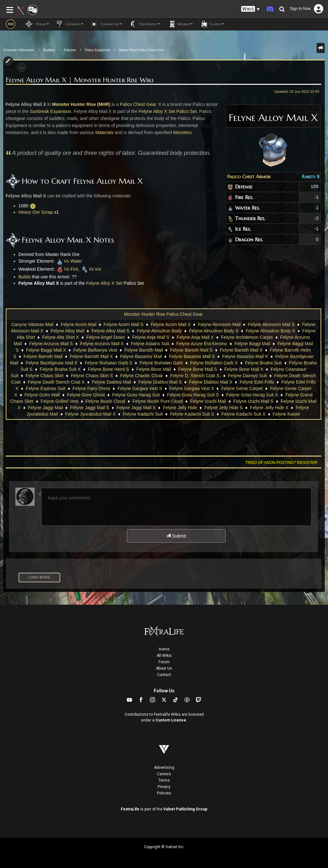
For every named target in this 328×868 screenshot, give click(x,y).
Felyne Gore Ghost (86, 395)
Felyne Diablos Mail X (211, 382)
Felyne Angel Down (106, 337)
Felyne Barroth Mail (43, 356)
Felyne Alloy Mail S (111, 331)
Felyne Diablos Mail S (160, 382)
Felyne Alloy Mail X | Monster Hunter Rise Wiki (80, 80)
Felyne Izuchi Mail (208, 401)
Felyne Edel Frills (257, 382)
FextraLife (130, 809)
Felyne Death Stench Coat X (56, 382)
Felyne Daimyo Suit (247, 376)
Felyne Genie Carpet (242, 388)
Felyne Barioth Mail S (191, 350)
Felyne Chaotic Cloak (141, 376)
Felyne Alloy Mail (67, 331)
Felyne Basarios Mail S (192, 356)
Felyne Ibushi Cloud (105, 401)
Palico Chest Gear (138, 104)
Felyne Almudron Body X (270, 331)
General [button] (69, 24)
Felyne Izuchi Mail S (253, 401)
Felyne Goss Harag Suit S (193, 395)
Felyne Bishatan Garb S (108, 363)
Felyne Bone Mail (154, 369)
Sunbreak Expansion (50, 111)
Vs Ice (91, 269)
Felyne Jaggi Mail (45, 408)
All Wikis (164, 656)
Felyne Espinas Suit (45, 388)
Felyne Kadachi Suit (143, 414)
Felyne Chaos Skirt (45, 376)
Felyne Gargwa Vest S (140, 388)
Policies (164, 793)
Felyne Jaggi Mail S (90, 408)
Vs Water (69, 261)
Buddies (49, 50)
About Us (164, 668)
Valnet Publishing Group (185, 809)
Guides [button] (212, 24)
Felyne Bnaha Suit (263, 363)
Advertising (164, 768)
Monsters (182, 132)
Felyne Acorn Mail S (123, 324)
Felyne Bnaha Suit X (60, 369)
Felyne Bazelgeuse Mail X (52, 363)
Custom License (171, 720)
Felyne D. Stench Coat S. (195, 376)
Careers (164, 774)
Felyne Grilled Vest (60, 401)
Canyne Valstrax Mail (32, 324)
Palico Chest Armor (249, 177)
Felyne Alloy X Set (157, 111)
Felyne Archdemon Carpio (247, 337)
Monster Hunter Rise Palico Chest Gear (163, 314)
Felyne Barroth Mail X (91, 356)
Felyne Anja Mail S (151, 337)
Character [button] (106, 24)
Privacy (164, 787)
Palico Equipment (98, 50)
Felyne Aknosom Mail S (271, 324)
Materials (105, 132)
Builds (25, 277)
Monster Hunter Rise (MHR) (81, 104)
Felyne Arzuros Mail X (102, 344)
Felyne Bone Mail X (244, 369)
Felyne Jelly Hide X (269, 408)
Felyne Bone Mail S (197, 369)
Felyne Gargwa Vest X (192, 388)
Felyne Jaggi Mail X (136, 408)
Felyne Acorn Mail (78, 324)
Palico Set (187, 111)
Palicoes (70, 50)
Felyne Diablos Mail (111, 382)
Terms (164, 780)
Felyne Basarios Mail (141, 356)
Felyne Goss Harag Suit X (252, 395)
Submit (176, 536)
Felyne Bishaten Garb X (214, 363)
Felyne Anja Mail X (195, 337)
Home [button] (37, 24)
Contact (164, 675)
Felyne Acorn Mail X (171, 324)
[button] (250, 9)
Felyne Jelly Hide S (224, 408)
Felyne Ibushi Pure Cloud (158, 401)
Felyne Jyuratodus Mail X (90, 414)
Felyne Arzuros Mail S (51, 344)
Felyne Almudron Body (159, 331)
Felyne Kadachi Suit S (192, 414)
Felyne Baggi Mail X (46, 350)
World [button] (180, 24)
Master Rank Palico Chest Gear (142, 50)
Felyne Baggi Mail (252, 344)
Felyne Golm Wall (42, 395)
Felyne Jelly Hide (180, 408)
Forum (164, 662)
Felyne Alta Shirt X (61, 337)
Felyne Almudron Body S (214, 331)
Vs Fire (67, 269)
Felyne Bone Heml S (108, 369)
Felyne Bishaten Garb (161, 363)
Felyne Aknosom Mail (219, 324)
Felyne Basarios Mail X (245, 356)
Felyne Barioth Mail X (241, 350)
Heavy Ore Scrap (36, 212)
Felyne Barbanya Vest (95, 350)
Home (164, 649)
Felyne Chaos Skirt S (92, 376)
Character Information (19, 50)
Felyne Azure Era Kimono (202, 344)
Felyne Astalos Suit (150, 344)
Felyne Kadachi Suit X (243, 414)
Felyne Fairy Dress (91, 388)
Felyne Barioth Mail (143, 350)
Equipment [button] (144, 24)
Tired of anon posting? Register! (282, 463)
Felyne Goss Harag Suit (136, 395)
